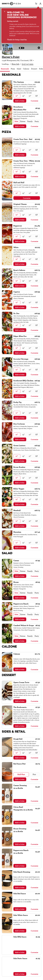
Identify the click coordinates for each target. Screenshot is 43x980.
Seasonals (5, 69)
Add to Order (20, 101)
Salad (19, 69)
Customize (34, 101)
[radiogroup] (27, 96)
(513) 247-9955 (28, 64)
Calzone (26, 69)
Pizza (13, 69)
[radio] (17, 96)
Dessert (34, 69)
